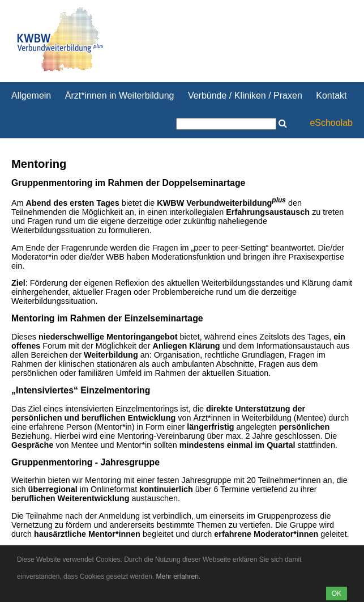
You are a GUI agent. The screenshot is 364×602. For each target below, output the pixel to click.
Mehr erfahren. (178, 576)
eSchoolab (331, 123)
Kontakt (331, 96)
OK (337, 593)
